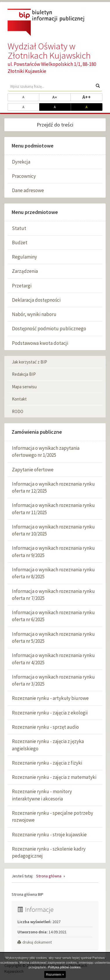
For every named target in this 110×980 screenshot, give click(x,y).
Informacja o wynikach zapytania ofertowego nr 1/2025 (46, 452)
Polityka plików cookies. (65, 967)
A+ (62, 97)
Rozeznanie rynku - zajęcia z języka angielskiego (48, 745)
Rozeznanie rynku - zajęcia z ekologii (50, 713)
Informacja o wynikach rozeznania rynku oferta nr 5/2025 (53, 637)
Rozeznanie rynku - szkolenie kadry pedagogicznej (49, 852)
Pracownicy (24, 176)
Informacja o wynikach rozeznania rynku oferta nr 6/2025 (53, 616)
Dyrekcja (21, 162)
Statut (19, 228)
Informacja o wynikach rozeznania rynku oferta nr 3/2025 (53, 680)
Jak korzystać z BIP (30, 362)
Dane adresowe (28, 190)
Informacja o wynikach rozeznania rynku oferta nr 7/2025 (53, 595)
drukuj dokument (35, 942)
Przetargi (22, 286)
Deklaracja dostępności (36, 300)
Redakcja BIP (24, 374)
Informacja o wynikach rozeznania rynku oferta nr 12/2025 (53, 487)
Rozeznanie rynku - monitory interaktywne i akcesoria (42, 795)
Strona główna (49, 876)
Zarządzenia (25, 271)
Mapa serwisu (24, 387)
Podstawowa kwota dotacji (40, 343)
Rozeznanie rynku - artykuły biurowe (50, 698)
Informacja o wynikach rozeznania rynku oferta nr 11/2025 (53, 509)
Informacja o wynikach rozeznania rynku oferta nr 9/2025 (53, 552)
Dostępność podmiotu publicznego (49, 329)
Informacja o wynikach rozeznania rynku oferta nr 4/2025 (53, 659)
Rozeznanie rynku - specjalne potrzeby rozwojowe (53, 816)
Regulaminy (24, 257)
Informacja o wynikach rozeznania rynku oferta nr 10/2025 (53, 530)
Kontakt (19, 399)
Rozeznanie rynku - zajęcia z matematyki (54, 777)
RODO (18, 411)
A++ (92, 97)
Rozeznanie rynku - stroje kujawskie (49, 835)
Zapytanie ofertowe (33, 470)
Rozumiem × (55, 974)
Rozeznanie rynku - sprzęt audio (45, 727)
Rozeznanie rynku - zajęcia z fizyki (47, 763)
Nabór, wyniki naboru (34, 314)
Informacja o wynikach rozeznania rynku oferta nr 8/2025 (53, 573)
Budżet (20, 243)
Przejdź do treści (55, 125)
